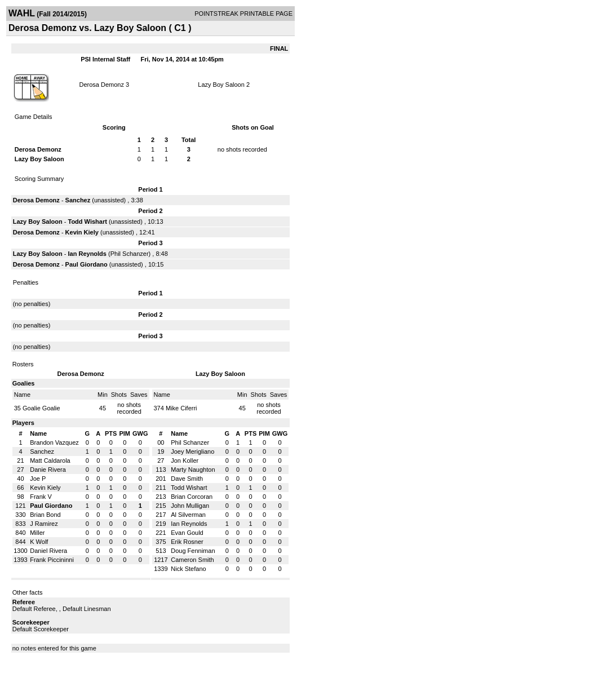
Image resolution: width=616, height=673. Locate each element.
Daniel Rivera (48, 551)
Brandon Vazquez (54, 442)
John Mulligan (190, 506)
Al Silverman (188, 515)
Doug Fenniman (193, 551)
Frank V (41, 497)
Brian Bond (45, 515)
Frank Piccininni (52, 560)
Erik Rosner (187, 542)
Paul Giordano (87, 264)
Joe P (38, 479)
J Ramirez (44, 524)
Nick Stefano (188, 569)
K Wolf (39, 542)
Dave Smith (187, 479)
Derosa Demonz (102, 85)
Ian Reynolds (87, 254)
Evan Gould (187, 533)
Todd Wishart (88, 222)
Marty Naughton (193, 470)
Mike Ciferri (181, 408)
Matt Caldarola (50, 461)
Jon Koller (185, 461)
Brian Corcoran (192, 497)
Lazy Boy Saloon (221, 85)
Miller (37, 533)
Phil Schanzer (130, 254)
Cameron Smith (192, 560)
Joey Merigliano (192, 451)
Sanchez (79, 200)
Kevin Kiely (82, 232)
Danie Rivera (48, 470)
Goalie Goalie (41, 408)
